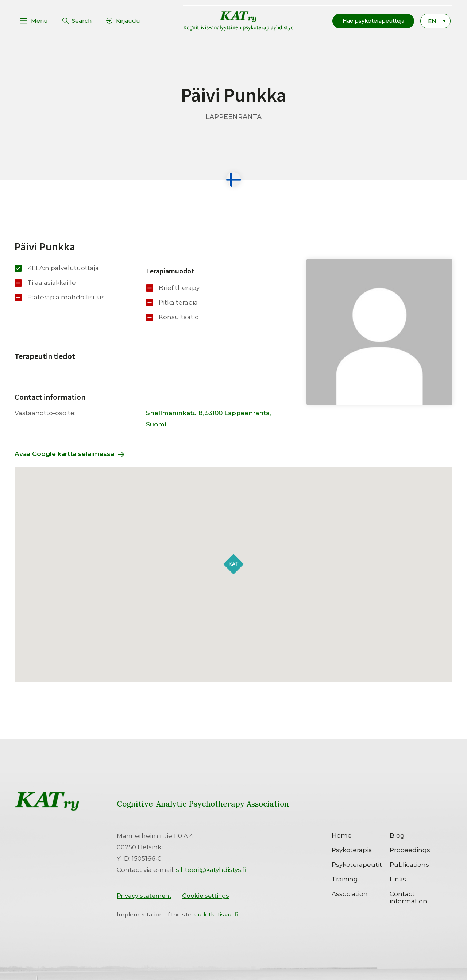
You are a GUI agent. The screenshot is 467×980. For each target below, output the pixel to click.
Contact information (408, 897)
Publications (409, 864)
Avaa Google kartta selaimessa (64, 453)
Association (350, 893)
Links (398, 879)
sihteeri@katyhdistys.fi (211, 869)
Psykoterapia (352, 850)
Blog (397, 835)
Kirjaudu (128, 21)
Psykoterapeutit (357, 864)
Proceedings (410, 850)
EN (432, 21)
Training (345, 879)
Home (342, 835)
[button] (371, 21)
